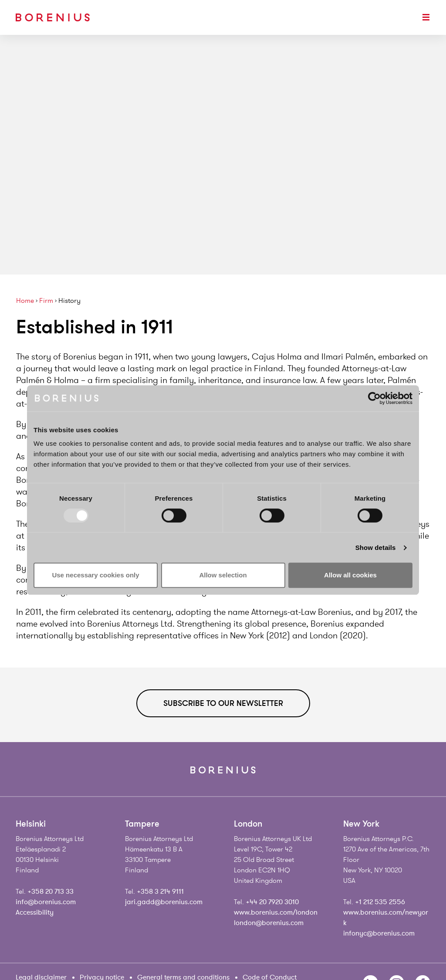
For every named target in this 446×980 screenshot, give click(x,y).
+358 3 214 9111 (160, 892)
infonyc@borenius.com (379, 933)
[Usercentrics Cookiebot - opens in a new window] (374, 398)
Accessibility (35, 912)
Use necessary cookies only (95, 575)
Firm (46, 301)
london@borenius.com (269, 923)
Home (25, 301)
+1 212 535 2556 (380, 902)
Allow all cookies (350, 575)
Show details (376, 548)
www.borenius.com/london (276, 912)
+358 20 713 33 (51, 892)
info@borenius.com (46, 902)
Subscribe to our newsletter (223, 703)
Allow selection (223, 575)
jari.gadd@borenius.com (164, 902)
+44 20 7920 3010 (272, 902)
